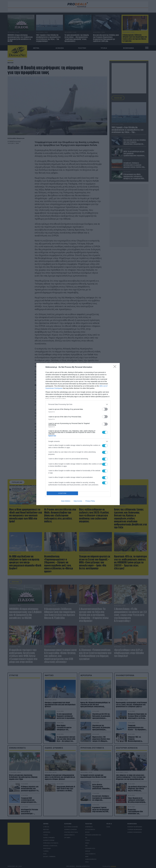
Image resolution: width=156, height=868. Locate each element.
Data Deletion (66, 501)
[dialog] (78, 434)
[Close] (115, 367)
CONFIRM (62, 493)
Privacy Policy (90, 501)
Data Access (78, 501)
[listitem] (78, 404)
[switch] (105, 409)
